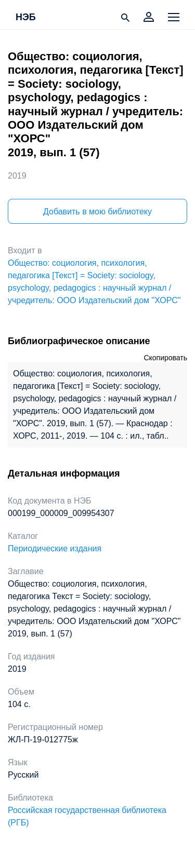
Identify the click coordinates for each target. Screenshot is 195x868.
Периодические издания (55, 548)
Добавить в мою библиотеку (97, 212)
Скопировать (165, 358)
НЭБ (26, 18)
